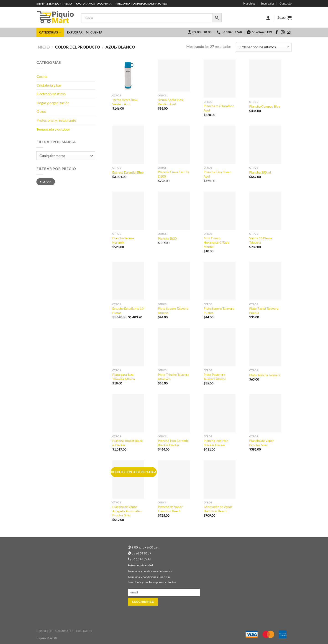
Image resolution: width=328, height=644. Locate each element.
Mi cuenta (94, 32)
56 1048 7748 (141, 559)
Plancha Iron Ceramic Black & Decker (173, 443)
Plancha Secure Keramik (123, 240)
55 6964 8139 (141, 553)
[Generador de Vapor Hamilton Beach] (220, 479)
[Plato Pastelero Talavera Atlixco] (220, 347)
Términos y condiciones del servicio (150, 571)
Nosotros (249, 3)
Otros (41, 111)
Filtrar (46, 182)
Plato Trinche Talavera (265, 375)
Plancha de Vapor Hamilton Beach (170, 509)
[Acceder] (268, 18)
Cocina (42, 76)
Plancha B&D (167, 238)
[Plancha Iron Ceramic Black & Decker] (174, 413)
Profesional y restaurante (56, 120)
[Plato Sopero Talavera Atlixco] (174, 281)
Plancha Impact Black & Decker (127, 443)
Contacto (286, 3)
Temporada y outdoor (53, 129)
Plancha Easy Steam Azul (218, 174)
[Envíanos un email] (289, 32)
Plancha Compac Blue (265, 106)
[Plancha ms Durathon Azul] (220, 79)
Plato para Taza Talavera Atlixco (124, 377)
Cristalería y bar (49, 85)
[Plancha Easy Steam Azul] (220, 145)
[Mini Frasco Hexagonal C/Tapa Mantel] (220, 211)
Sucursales (268, 3)
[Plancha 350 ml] (265, 145)
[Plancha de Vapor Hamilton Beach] (174, 479)
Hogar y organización (53, 103)
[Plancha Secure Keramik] (128, 211)
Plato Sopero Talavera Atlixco (173, 311)
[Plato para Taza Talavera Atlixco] (128, 347)
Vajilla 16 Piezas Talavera (261, 240)
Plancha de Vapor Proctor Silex (262, 443)
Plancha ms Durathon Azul (219, 108)
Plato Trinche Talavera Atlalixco (173, 377)
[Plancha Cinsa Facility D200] (174, 145)
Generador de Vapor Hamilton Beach (218, 509)
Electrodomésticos (51, 94)
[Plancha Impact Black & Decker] (128, 413)
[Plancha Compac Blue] (265, 79)
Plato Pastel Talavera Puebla (264, 311)
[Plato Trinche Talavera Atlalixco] (174, 347)
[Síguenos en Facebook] (277, 32)
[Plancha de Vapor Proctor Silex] (265, 413)
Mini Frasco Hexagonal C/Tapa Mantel (216, 242)
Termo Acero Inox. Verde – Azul (125, 102)
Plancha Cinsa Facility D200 (173, 174)
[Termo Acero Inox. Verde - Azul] (128, 76)
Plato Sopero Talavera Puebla (219, 311)
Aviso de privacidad (140, 565)
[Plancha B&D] (174, 211)
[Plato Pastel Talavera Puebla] (265, 281)
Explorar (75, 32)
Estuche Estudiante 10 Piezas (128, 311)
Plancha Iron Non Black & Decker (216, 443)
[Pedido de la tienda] (264, 47)
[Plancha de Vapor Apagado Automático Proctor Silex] (128, 479)
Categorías (50, 32)
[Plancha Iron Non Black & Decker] (220, 413)
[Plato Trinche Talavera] (265, 347)
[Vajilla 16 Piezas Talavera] (265, 211)
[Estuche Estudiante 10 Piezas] (128, 281)
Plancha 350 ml (260, 172)
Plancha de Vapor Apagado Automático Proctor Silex (127, 511)
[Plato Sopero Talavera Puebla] (220, 281)
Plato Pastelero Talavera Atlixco (215, 377)
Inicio (43, 47)
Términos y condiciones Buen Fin (149, 577)
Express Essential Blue (128, 172)
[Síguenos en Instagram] (283, 32)
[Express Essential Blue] (128, 145)
